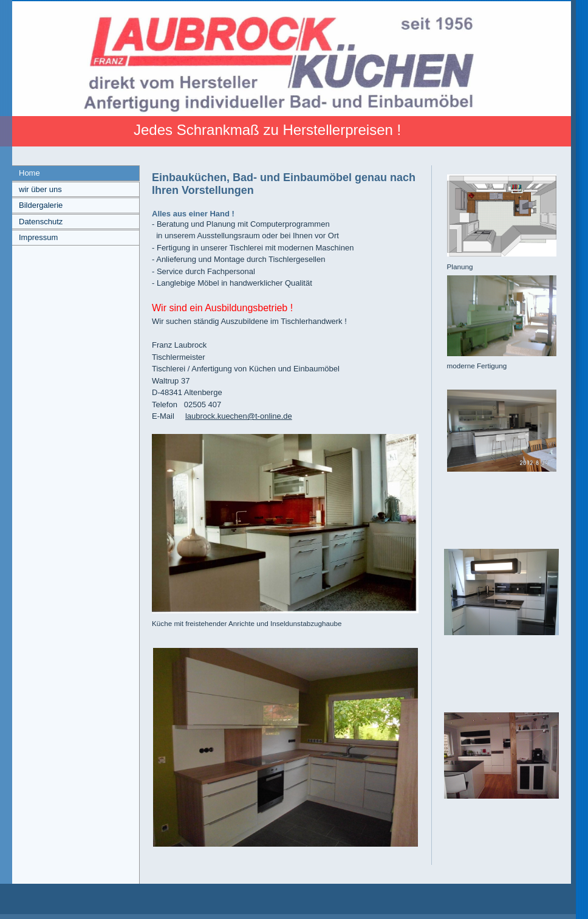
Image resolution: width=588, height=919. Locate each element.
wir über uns (40, 189)
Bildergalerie (41, 205)
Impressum (38, 237)
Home (29, 173)
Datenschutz (41, 222)
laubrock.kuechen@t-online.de (239, 416)
